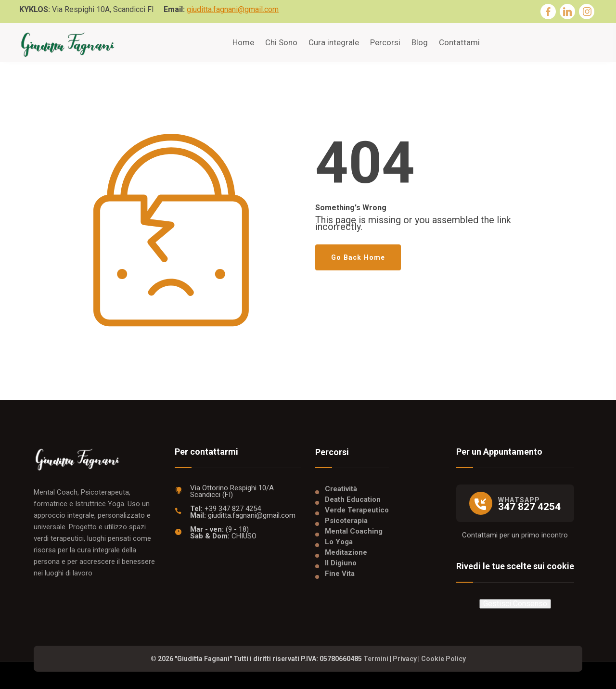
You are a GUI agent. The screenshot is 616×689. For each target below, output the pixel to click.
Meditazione (346, 552)
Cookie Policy (443, 659)
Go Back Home (358, 257)
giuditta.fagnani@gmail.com (233, 9)
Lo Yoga (339, 542)
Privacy (405, 659)
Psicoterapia (346, 521)
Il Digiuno (341, 563)
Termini (376, 659)
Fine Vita (340, 574)
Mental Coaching (354, 531)
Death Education (353, 499)
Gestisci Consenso (515, 604)
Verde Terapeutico (357, 510)
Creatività (341, 489)
